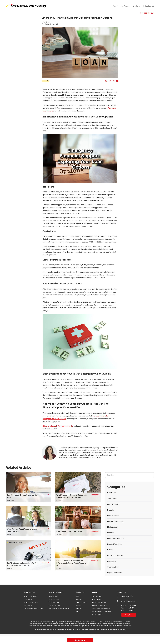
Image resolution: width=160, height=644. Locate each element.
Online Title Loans (30, 596)
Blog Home (112, 493)
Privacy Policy (97, 599)
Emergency (112, 561)
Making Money (113, 527)
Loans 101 (46, 81)
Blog (77, 596)
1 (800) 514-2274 (147, 13)
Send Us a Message (126, 601)
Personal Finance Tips (116, 538)
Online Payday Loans (31, 602)
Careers (78, 605)
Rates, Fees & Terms (99, 602)
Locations (79, 599)
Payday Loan (54, 605)
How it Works (53, 596)
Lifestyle (111, 510)
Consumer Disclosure (100, 605)
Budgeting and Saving (115, 521)
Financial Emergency (115, 544)
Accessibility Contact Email (101, 611)
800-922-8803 (97, 614)
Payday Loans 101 (114, 504)
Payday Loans (29, 605)
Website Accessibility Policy (102, 608)
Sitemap (78, 608)
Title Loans (28, 599)
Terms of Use (97, 596)
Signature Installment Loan (59, 608)
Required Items (54, 599)
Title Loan (54, 602)
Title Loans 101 (113, 499)
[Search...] (130, 475)
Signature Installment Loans (34, 608)
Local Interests (113, 516)
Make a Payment (81, 602)
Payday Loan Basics (115, 573)
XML (77, 611)
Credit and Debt (113, 567)
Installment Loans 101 (115, 556)
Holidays (110, 550)
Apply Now (129, 615)
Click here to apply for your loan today (58, 426)
